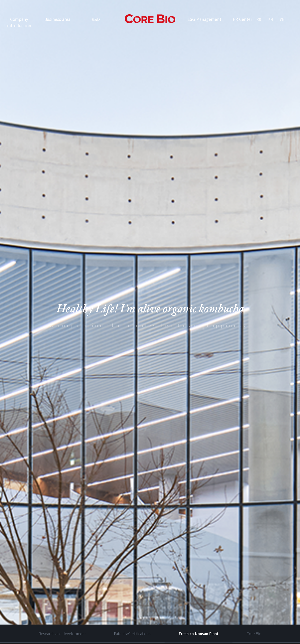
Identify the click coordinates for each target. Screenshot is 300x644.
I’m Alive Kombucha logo (150, 19)
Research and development (62, 596)
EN (271, 20)
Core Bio (254, 596)
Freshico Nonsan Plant (199, 596)
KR (259, 20)
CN (282, 20)
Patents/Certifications (132, 596)
